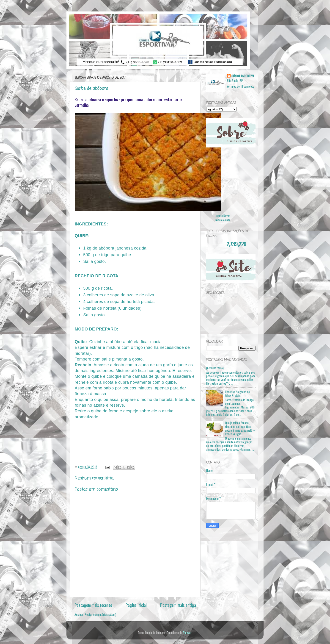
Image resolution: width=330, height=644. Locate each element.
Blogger (187, 633)
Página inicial (136, 605)
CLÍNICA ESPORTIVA (243, 76)
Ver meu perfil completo (241, 86)
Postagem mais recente (93, 605)
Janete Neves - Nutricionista (224, 218)
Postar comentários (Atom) (100, 614)
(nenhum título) (215, 368)
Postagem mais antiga (178, 605)
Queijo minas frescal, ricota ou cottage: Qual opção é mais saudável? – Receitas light (240, 428)
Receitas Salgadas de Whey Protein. (237, 394)
